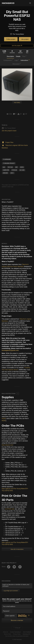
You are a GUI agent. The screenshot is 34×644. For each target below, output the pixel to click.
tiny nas (10, 167)
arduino (5, 173)
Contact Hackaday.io (15, 632)
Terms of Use (7, 634)
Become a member (7, 601)
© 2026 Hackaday (17, 639)
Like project (25, 39)
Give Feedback (27, 632)
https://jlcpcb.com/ (8, 445)
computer (6, 170)
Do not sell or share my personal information (17, 636)
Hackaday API (26, 634)
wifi (16, 167)
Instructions (25, 60)
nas (4, 167)
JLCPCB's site (10, 509)
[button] (30, 3)
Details (18, 56)
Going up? (17, 628)
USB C (12, 173)
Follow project (11, 39)
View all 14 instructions (17, 549)
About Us (5, 632)
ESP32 (22, 167)
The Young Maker (17, 34)
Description (10, 56)
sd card (22, 170)
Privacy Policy (17, 634)
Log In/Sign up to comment (11, 591)
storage (14, 170)
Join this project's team (9, 131)
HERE (4, 418)
